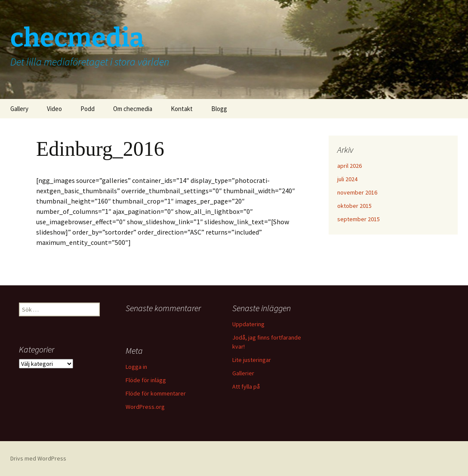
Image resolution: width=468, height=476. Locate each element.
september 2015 (359, 219)
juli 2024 (347, 179)
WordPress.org (145, 407)
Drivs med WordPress (38, 458)
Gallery (19, 109)
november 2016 (357, 192)
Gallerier (243, 373)
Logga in (136, 367)
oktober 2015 (354, 206)
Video (54, 109)
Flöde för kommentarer (156, 393)
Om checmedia (133, 109)
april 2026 (349, 166)
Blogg (219, 109)
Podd (88, 109)
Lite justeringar (252, 360)
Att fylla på (246, 386)
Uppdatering (248, 324)
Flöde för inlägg (146, 380)
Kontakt (182, 109)
